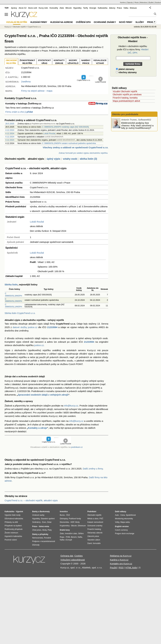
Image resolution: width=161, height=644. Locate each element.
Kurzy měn (43, 8)
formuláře (97, 543)
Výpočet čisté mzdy (12, 515)
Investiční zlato (71, 534)
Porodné (47, 538)
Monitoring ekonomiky (124, 519)
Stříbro (81, 534)
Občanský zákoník (95, 533)
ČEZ (68, 515)
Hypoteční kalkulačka (13, 536)
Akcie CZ (22, 8)
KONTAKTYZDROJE (59, 62)
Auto (117, 515)
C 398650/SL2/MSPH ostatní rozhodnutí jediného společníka (69, 143)
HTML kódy (131, 568)
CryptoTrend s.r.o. (34, 27)
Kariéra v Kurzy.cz (119, 560)
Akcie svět (33, 8)
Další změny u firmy (93, 469)
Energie (93, 8)
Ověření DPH (83, 22)
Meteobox (144, 2)
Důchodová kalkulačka (14, 519)
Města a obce (93, 519)
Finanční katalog (94, 529)
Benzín (74, 537)
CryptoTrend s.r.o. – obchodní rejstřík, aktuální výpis (31, 500)
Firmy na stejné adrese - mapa (37, 91)
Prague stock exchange (125, 534)
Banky (35, 512)
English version (122, 526)
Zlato (62, 8)
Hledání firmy (39, 22)
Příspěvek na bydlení (13, 526)
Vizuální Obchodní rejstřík (125, 91)
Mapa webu (125, 522)
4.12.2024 (10, 130)
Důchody (36, 545)
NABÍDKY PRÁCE (86, 62)
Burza (62, 515)
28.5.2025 (10, 124)
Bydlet (151, 2)
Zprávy (14, 8)
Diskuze (133, 8)
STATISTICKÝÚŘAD (44, 62)
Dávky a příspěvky (40, 534)
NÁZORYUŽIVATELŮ (73, 62)
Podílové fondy (75, 519)
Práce (120, 8)
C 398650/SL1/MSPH (13, 306)
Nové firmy (126, 22)
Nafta (80, 537)
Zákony (112, 8)
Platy (50, 530)
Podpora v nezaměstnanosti (44, 541)
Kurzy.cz (8, 27)
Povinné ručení (11, 540)
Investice (64, 512)
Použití (113, 568)
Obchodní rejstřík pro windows (127, 95)
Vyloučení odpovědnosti (73, 560)
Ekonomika (64, 522)
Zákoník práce (93, 536)
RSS (121, 568)
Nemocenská (38, 538)
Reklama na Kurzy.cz (121, 556)
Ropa (62, 537)
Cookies (79, 556)
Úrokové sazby (38, 515)
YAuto (136, 2)
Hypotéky (77, 8)
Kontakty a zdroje (37, 428)
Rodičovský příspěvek (14, 529)
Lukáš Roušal (49, 133)
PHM (68, 537)
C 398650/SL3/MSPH (13, 294)
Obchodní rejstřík (19, 27)
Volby (117, 522)
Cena (123, 515)
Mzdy (44, 530)
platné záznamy (125, 69)
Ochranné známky (105, 22)
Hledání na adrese (61, 22)
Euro (44, 522)
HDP (72, 522)
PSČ (101, 519)
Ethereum (82, 526)
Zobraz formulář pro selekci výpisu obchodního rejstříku (83, 153)
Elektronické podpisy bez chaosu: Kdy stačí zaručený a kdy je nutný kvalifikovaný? (137, 125)
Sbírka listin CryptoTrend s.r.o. (20, 313)
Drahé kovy (65, 530)
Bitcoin (69, 8)
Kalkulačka (103, 8)
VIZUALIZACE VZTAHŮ (100, 62)
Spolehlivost (131, 515)
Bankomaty (45, 512)
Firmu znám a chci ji (19, 112)
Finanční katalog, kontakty (125, 98)
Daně (90, 543)
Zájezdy (130, 2)
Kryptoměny (65, 526)
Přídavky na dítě (11, 522)
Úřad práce (37, 530)
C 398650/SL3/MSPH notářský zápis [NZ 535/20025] (65, 127)
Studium (158, 2)
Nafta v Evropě (66, 540)
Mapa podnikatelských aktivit (126, 101)
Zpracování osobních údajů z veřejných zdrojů (43, 395)
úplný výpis (53, 159)
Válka (126, 8)
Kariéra (123, 2)
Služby (140, 22)
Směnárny (36, 522)
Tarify (86, 8)
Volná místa (44, 526)
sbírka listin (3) (88, 159)
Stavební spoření (48, 519)
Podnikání (92, 512)
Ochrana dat (67, 556)
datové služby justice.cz (25, 327)
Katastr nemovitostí (95, 522)
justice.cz (39, 345)
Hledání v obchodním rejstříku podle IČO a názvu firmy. (133, 49)
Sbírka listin (11, 285)
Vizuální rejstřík (17, 22)
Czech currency (121, 530)
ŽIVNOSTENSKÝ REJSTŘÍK (27, 62)
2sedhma (26, 82)
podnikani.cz (77, 447)
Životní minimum (11, 533)
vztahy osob (70, 159)
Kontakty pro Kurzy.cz (121, 564)
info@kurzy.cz (71, 406)
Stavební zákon (94, 540)
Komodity (54, 8)
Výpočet (19, 512)
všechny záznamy (126, 72)
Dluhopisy (64, 519)
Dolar (49, 522)
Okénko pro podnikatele (125, 114)
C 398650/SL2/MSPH (13, 300)
